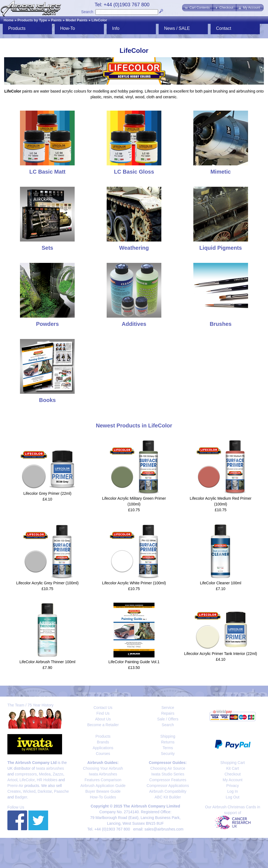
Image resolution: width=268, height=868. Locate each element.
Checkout (233, 774)
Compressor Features (168, 780)
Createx (14, 791)
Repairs (168, 713)
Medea (45, 774)
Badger (21, 797)
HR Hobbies (47, 780)
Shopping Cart (233, 763)
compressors (26, 774)
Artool (12, 780)
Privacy (233, 786)
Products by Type (32, 20)
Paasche (61, 791)
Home (8, 20)
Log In (233, 791)
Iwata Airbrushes (103, 774)
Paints (56, 20)
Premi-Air (15, 786)
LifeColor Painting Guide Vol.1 (134, 662)
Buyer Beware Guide (103, 791)
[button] (198, 8)
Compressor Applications (168, 786)
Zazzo (58, 774)
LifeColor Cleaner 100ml (221, 583)
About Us (103, 719)
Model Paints (77, 20)
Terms (168, 748)
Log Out (233, 797)
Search (87, 12)
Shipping (168, 736)
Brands (103, 742)
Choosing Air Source (168, 768)
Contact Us (103, 708)
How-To (68, 28)
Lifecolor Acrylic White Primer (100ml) (134, 583)
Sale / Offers (168, 719)
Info (116, 28)
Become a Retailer (103, 725)
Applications (103, 748)
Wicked (29, 791)
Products (17, 28)
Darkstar (45, 791)
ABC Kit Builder (168, 797)
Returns (168, 742)
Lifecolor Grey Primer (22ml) (47, 493)
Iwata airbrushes (50, 768)
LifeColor (99, 20)
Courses (103, 754)
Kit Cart (233, 768)
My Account (232, 780)
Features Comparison (103, 780)
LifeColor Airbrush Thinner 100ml (47, 662)
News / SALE (177, 28)
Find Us (103, 713)
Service (168, 708)
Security (168, 754)
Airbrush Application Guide (103, 786)
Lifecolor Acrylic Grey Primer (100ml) (47, 583)
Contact (224, 28)
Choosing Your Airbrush (103, 768)
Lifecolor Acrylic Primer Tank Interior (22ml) (221, 654)
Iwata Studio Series (168, 774)
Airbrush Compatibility (168, 791)
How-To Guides (103, 797)
